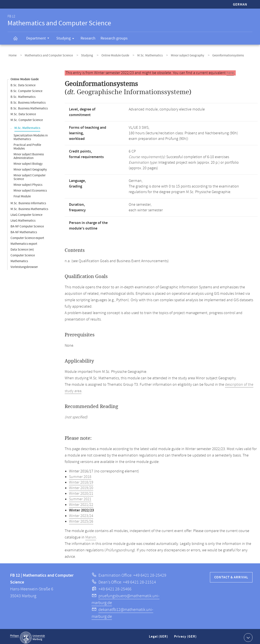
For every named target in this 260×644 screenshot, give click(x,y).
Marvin (91, 535)
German (240, 5)
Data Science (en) (22, 247)
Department (39, 39)
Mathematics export (24, 242)
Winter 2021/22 (81, 503)
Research (88, 38)
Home (11, 54)
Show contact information (248, 635)
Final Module (22, 194)
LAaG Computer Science (26, 213)
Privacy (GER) (186, 636)
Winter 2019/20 (81, 486)
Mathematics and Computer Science (45, 54)
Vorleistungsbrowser (24, 265)
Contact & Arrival (231, 575)
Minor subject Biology (28, 162)
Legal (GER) (159, 636)
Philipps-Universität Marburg (28, 635)
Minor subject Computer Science (30, 175)
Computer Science (23, 253)
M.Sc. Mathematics (137, 54)
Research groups (114, 38)
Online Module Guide (105, 54)
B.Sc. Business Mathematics (29, 106)
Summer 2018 (80, 475)
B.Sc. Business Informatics (28, 101)
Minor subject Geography (171, 54)
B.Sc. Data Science (23, 83)
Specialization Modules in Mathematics (31, 135)
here (230, 71)
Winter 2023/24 (81, 514)
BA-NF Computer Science (27, 224)
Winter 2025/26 (81, 519)
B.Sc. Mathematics (23, 95)
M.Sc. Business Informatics (28, 201)
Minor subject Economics (30, 188)
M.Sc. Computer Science (27, 118)
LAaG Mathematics (23, 218)
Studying (67, 39)
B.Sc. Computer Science (26, 89)
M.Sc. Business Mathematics (29, 207)
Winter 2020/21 (81, 491)
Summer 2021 (80, 497)
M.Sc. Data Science (23, 112)
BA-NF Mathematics (24, 230)
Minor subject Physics (28, 183)
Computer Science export (27, 236)
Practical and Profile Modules (27, 145)
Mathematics (19, 259)
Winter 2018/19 (81, 480)
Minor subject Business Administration (29, 154)
